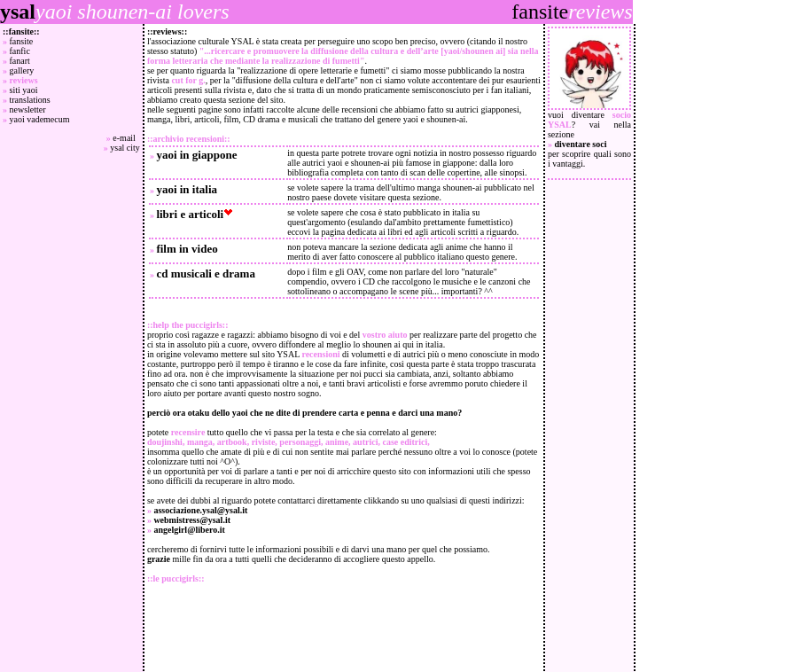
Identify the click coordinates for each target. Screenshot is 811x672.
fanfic (20, 51)
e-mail (126, 138)
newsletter (28, 109)
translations (30, 100)
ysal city (125, 148)
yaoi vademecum (40, 119)
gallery (22, 70)
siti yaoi (24, 90)
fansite (22, 41)
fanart (20, 61)
